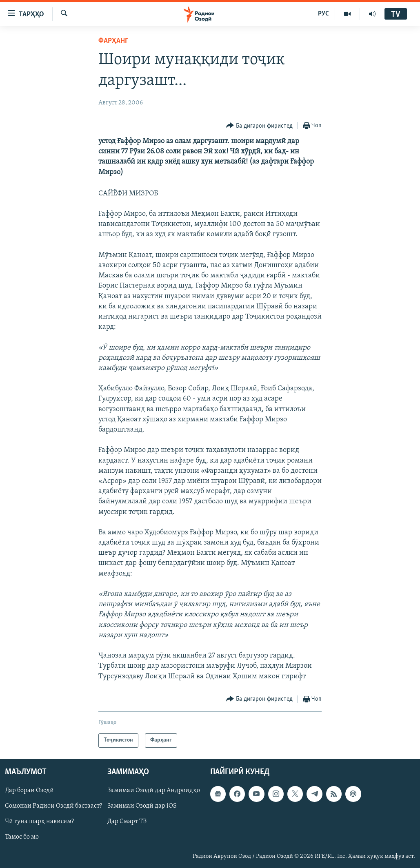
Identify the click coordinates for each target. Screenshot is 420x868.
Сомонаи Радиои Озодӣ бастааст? (53, 806)
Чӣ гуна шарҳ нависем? (39, 821)
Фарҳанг (113, 41)
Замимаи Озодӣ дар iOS (142, 806)
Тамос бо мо (22, 837)
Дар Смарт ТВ (127, 821)
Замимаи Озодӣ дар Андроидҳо (154, 790)
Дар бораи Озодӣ (29, 790)
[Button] (259, 126)
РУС (323, 14)
